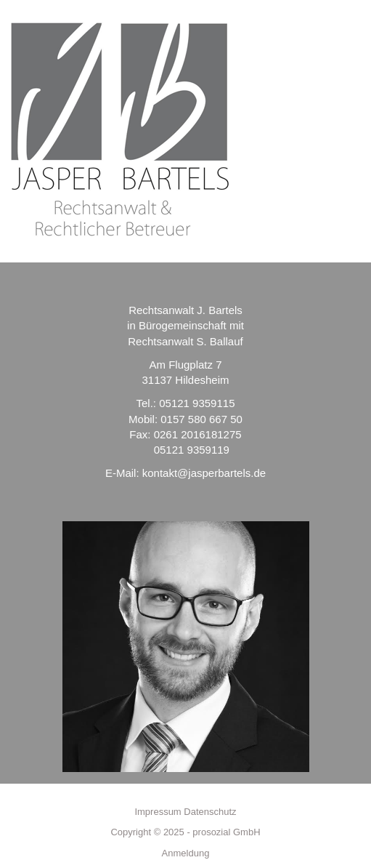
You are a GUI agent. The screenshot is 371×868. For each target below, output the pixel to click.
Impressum (158, 812)
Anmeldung (186, 853)
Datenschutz (210, 812)
